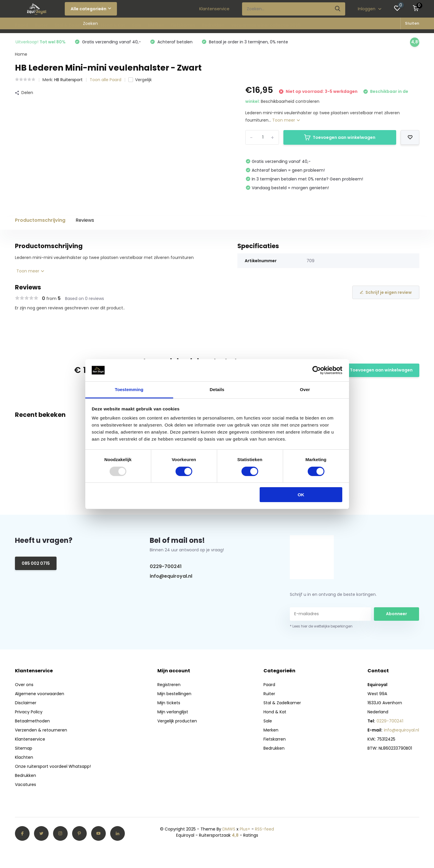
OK (301, 495)
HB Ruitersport (68, 80)
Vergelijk (140, 80)
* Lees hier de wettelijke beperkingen (321, 626)
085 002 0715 (36, 563)
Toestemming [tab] (129, 389)
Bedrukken (213, 25)
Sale (137, 25)
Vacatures (25, 785)
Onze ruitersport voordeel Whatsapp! (53, 766)
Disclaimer (26, 703)
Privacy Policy (29, 712)
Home (21, 54)
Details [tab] (217, 389)
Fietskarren (183, 25)
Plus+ (245, 829)
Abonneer (396, 614)
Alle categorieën (91, 9)
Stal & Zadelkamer (74, 25)
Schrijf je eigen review (386, 292)
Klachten (24, 757)
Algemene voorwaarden (40, 694)
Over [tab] (305, 389)
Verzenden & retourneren (41, 730)
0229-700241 (166, 566)
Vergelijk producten (177, 721)
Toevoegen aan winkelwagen (340, 137)
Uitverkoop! (41, 42)
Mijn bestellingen (174, 694)
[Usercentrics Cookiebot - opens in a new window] (317, 370)
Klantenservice (214, 9)
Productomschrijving (40, 220)
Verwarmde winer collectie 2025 (266, 25)
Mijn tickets (169, 703)
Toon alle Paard (105, 80)
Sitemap (24, 748)
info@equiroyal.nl (171, 576)
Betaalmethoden (32, 721)
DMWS (229, 829)
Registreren (169, 685)
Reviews (85, 220)
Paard (22, 25)
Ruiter (41, 25)
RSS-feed (264, 829)
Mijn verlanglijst (173, 712)
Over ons (24, 685)
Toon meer (286, 120)
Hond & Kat (113, 25)
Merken (156, 25)
